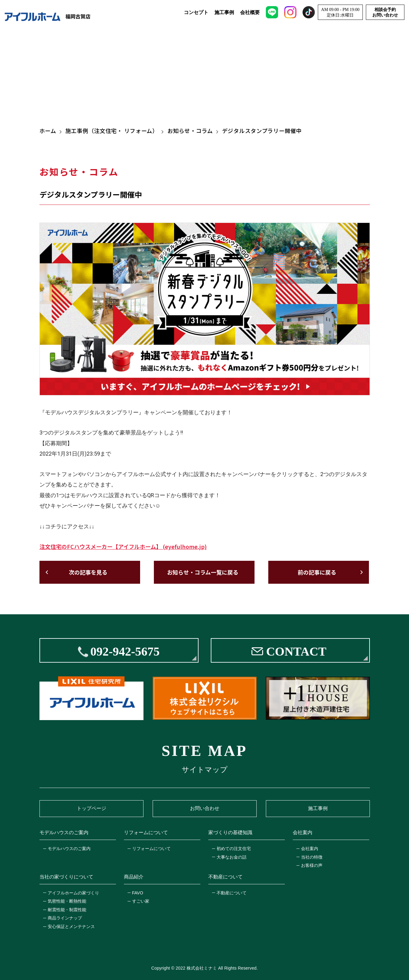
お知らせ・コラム (190, 131)
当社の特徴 (312, 857)
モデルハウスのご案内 (69, 849)
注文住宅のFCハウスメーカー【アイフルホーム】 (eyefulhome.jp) (123, 546)
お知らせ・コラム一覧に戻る (203, 572)
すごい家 (141, 901)
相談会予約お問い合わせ (385, 12)
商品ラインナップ (65, 918)
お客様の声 (312, 865)
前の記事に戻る (317, 572)
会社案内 (310, 849)
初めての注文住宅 (234, 849)
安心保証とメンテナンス (71, 926)
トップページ (91, 808)
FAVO (138, 893)
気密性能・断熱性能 (67, 901)
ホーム (48, 131)
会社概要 (250, 12)
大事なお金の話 (232, 857)
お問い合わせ (205, 808)
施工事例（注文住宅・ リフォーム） (112, 131)
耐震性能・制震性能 (67, 910)
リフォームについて (151, 849)
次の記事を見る (88, 572)
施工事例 (224, 12)
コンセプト (196, 12)
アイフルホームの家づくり (73, 893)
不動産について (232, 893)
